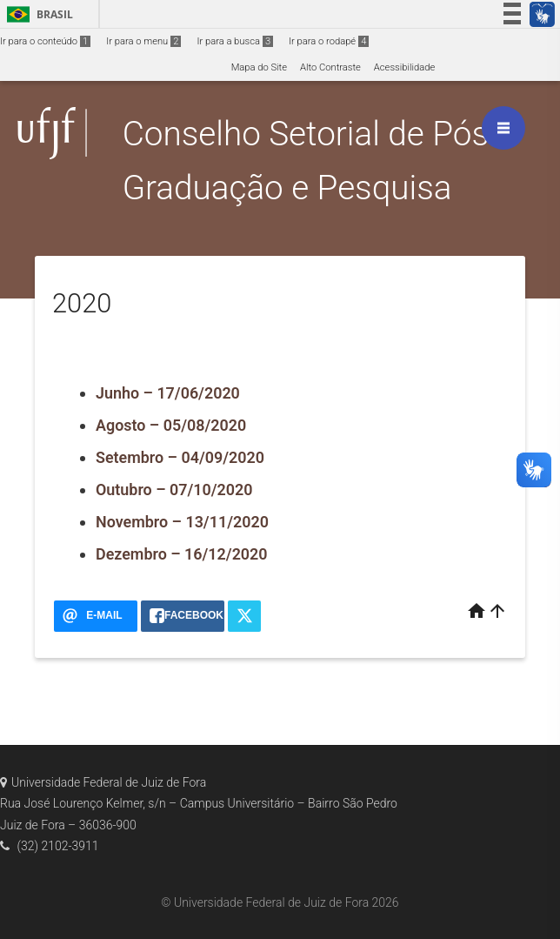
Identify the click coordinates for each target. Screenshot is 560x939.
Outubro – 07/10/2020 (174, 490)
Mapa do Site (259, 67)
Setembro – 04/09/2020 (180, 457)
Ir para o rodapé (329, 41)
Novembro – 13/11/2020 (182, 522)
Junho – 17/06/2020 (168, 393)
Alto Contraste (330, 67)
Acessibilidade (404, 67)
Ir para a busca (235, 41)
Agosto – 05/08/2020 (171, 425)
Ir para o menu (143, 41)
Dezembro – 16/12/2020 (182, 554)
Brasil (37, 14)
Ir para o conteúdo (45, 41)
